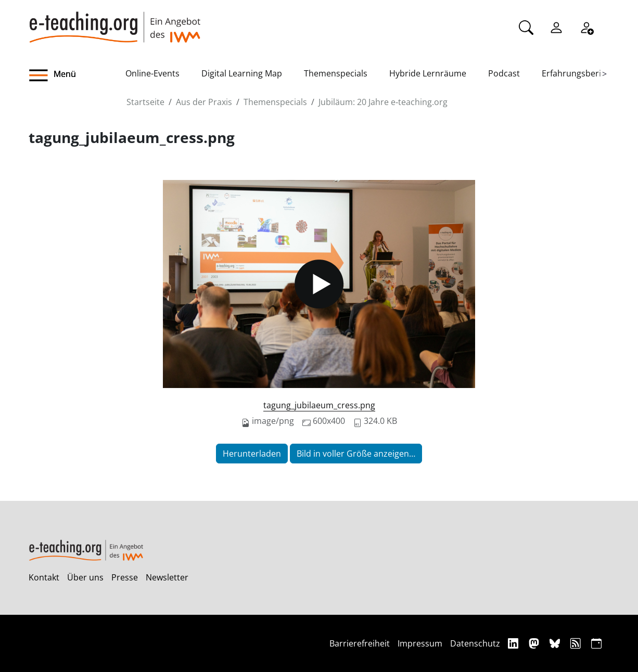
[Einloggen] (556, 27)
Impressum (420, 643)
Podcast (504, 73)
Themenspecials (336, 73)
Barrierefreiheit (360, 643)
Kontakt (44, 577)
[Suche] (526, 27)
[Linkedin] (514, 643)
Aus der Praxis (204, 102)
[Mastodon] (535, 643)
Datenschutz (475, 643)
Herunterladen (252, 454)
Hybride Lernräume (428, 73)
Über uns (85, 577)
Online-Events (152, 73)
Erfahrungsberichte (580, 73)
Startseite (145, 102)
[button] (77, 75)
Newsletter (167, 577)
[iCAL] (596, 643)
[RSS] (577, 643)
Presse (125, 577)
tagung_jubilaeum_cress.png (319, 405)
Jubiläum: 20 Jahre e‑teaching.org (383, 102)
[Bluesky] (556, 643)
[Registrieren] (586, 27)
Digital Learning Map (242, 73)
